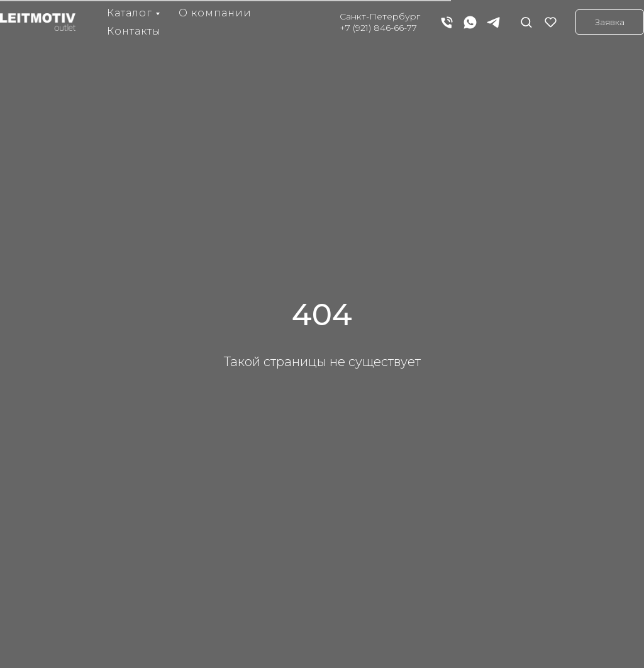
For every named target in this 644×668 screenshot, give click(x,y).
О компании (215, 13)
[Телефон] (447, 22)
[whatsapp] (470, 22)
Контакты (134, 31)
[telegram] (493, 22)
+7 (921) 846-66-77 (378, 28)
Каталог (130, 13)
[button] (526, 22)
